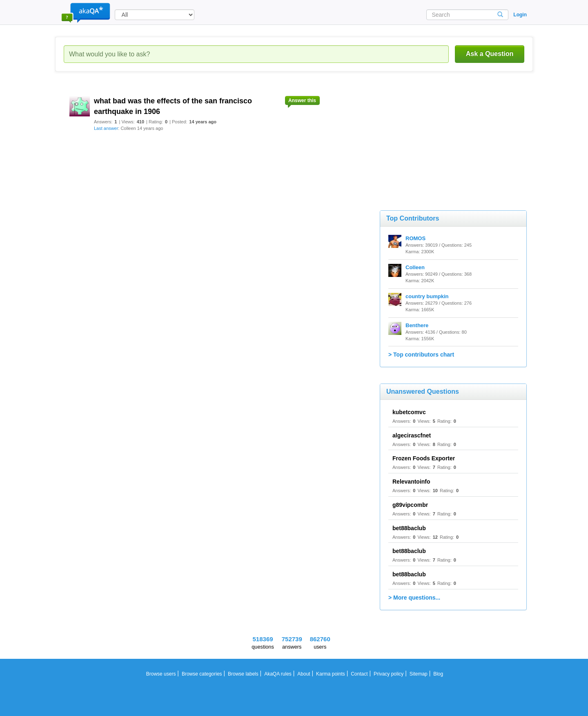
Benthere (417, 325)
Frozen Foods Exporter (424, 458)
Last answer (106, 128)
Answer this (302, 100)
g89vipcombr (410, 505)
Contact (359, 674)
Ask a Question (490, 54)
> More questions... (414, 598)
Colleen (415, 267)
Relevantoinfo (411, 482)
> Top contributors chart (421, 355)
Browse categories (202, 674)
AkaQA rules (278, 674)
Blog (438, 674)
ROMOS (415, 238)
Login (520, 15)
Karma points (331, 674)
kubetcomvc (409, 412)
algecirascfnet (412, 435)
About (304, 674)
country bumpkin (427, 296)
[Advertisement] (441, 139)
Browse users (161, 674)
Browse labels (243, 674)
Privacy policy (389, 674)
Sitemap (419, 674)
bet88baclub (409, 528)
